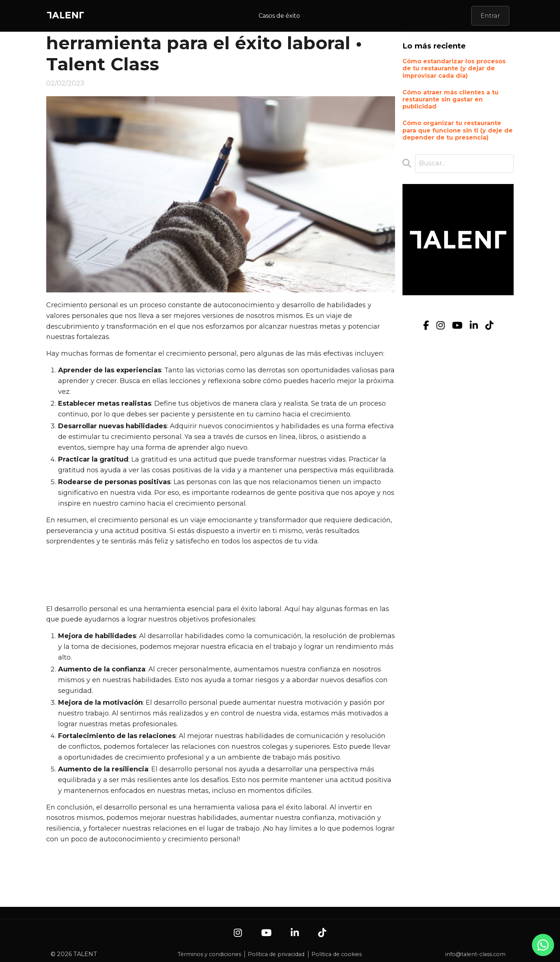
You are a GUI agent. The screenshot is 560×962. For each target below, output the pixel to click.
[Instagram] (441, 326)
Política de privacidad (276, 954)
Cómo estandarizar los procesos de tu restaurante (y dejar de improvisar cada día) (454, 68)
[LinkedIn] (474, 326)
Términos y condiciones (209, 954)
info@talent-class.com (475, 954)
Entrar (490, 16)
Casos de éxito (279, 16)
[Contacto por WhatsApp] (543, 949)
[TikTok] (489, 326)
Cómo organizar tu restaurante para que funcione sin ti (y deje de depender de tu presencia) (458, 130)
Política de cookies (337, 954)
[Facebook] (426, 326)
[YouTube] (457, 326)
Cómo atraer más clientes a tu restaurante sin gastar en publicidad (451, 99)
